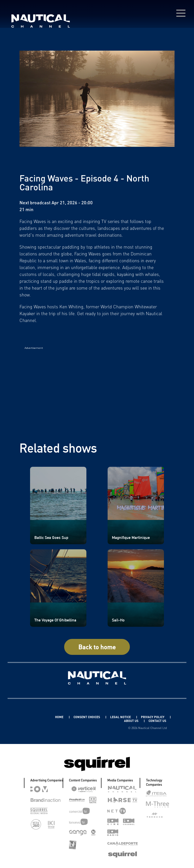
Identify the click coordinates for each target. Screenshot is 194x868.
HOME (60, 717)
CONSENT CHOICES (87, 717)
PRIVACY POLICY (153, 717)
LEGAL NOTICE (121, 717)
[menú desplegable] (181, 13)
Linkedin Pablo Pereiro (31, 717)
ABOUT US (132, 721)
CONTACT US (157, 721)
